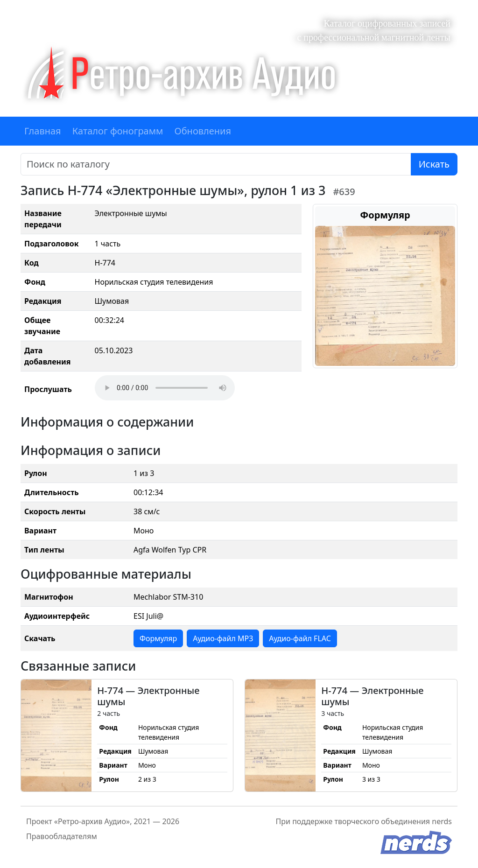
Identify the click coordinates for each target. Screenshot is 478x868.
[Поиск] (216, 164)
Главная (43, 131)
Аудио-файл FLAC (300, 638)
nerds (442, 821)
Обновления (203, 131)
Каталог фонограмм (118, 131)
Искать (434, 164)
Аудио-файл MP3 (223, 638)
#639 (344, 192)
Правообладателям (62, 836)
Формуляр (158, 638)
